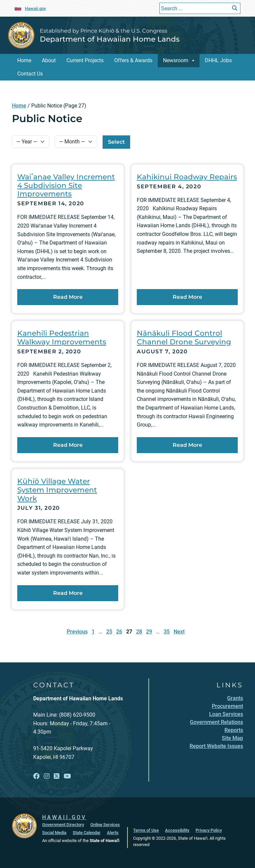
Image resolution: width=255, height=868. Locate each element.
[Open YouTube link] (67, 776)
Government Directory (63, 825)
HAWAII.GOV (64, 817)
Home (24, 60)
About (49, 60)
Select (116, 142)
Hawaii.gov (35, 8)
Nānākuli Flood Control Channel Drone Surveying (184, 337)
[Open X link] (57, 776)
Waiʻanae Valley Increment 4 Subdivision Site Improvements (66, 185)
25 (109, 632)
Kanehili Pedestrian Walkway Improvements (62, 337)
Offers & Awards (133, 60)
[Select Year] (31, 142)
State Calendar (87, 833)
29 (149, 632)
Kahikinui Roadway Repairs (187, 177)
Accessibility (177, 830)
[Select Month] (76, 142)
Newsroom (176, 60)
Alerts (113, 833)
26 (119, 632)
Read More (86, 296)
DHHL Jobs (218, 60)
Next (179, 632)
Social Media (54, 833)
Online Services (105, 825)
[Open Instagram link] (47, 776)
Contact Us (30, 74)
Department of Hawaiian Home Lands (110, 39)
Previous (77, 632)
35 (167, 632)
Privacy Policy (209, 830)
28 (139, 632)
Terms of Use (146, 830)
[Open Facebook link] (36, 776)
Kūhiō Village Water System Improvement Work (57, 490)
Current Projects (85, 60)
